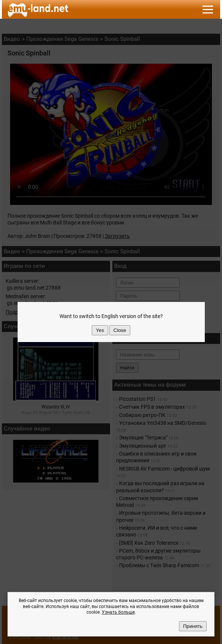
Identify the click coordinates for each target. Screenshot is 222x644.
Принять (193, 626)
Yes (100, 330)
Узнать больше (118, 612)
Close (120, 330)
